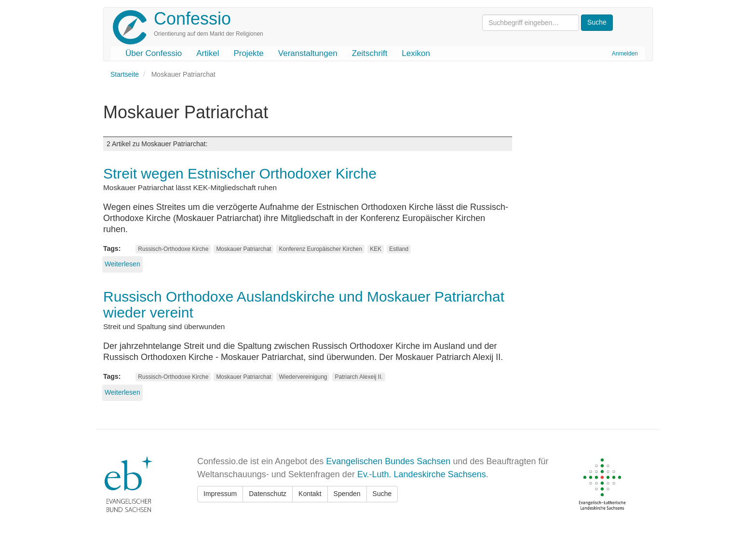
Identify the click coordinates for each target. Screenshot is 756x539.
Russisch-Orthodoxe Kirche (173, 249)
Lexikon (416, 53)
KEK (376, 249)
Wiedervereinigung (303, 377)
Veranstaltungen (308, 53)
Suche (382, 494)
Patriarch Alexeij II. (358, 377)
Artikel (208, 53)
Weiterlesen (122, 264)
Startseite (125, 74)
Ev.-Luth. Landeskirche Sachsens (422, 474)
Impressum (220, 494)
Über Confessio (154, 53)
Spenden (347, 494)
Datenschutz (268, 494)
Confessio (192, 19)
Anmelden (625, 54)
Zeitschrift (370, 53)
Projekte (248, 53)
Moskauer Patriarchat (243, 249)
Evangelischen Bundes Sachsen (388, 461)
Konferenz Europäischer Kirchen (320, 249)
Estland (399, 249)
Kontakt (310, 494)
